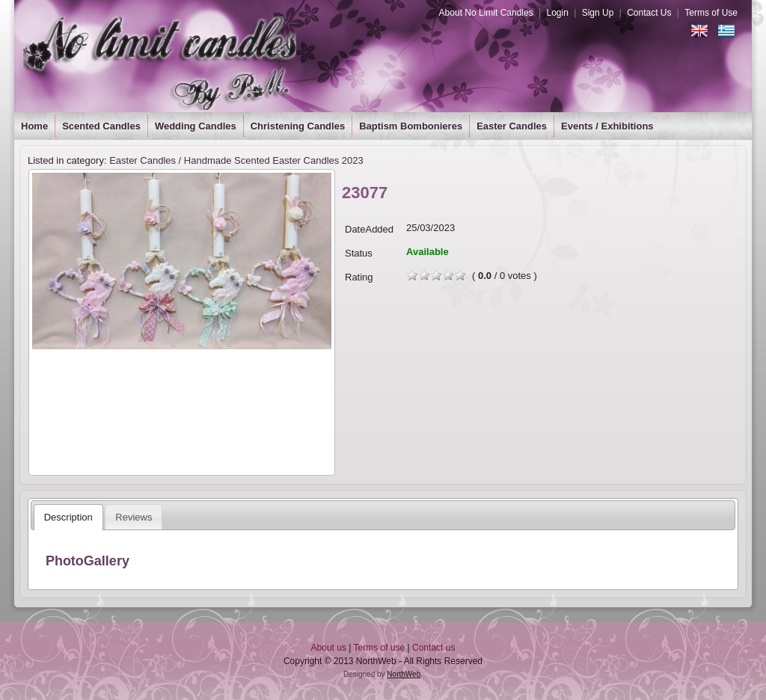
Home (34, 126)
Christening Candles (298, 126)
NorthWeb (404, 674)
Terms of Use (711, 13)
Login (557, 13)
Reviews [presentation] (134, 517)
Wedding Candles (196, 126)
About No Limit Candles (486, 13)
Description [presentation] (68, 517)
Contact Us (649, 13)
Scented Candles (101, 126)
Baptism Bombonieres (411, 126)
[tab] (68, 517)
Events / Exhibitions (607, 126)
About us (329, 648)
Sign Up (598, 13)
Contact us (433, 648)
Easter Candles (512, 126)
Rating (359, 277)
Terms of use (380, 648)
